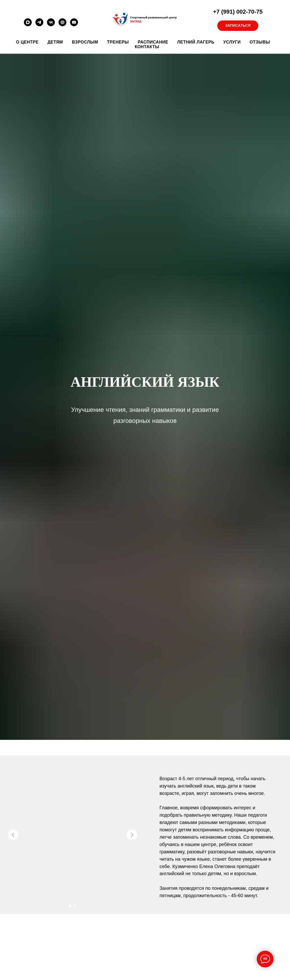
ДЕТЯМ (55, 42)
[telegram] (39, 25)
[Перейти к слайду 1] (70, 906)
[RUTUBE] (62, 25)
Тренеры (118, 42)
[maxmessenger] (28, 25)
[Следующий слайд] (132, 835)
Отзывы (260, 42)
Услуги (232, 42)
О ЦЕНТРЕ (27, 42)
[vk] (51, 25)
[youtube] (74, 25)
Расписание (153, 42)
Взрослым (85, 42)
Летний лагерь (196, 42)
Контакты (147, 47)
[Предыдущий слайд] (13, 835)
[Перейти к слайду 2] (75, 906)
